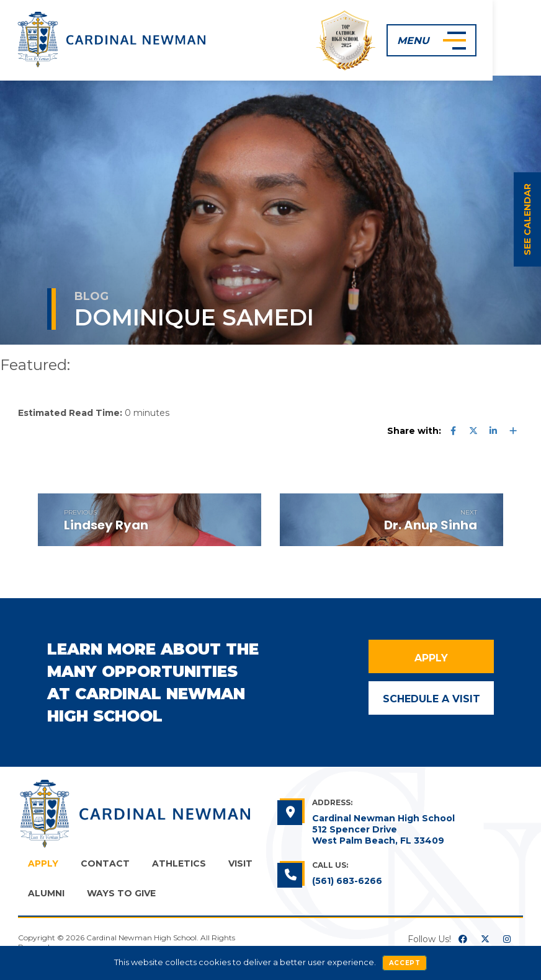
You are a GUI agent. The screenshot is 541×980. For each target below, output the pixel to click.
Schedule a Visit (431, 697)
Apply (431, 657)
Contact (105, 863)
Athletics (179, 863)
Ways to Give (121, 893)
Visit (240, 863)
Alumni (46, 893)
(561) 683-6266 (347, 881)
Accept (405, 963)
